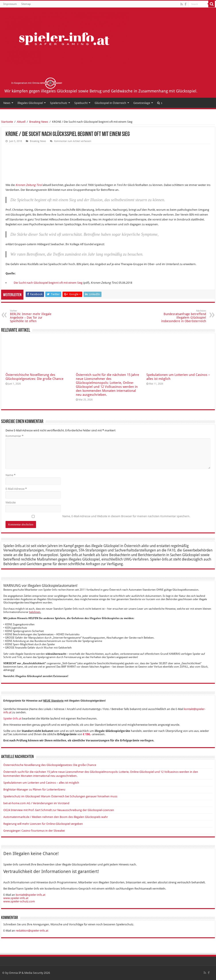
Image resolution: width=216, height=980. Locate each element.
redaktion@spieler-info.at (32, 931)
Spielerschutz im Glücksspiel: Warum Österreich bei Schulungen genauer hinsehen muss (60, 796)
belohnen (35, 612)
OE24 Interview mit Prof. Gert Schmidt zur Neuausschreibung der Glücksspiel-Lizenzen (59, 810)
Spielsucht (81, 103)
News (7, 103)
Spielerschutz (59, 103)
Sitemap (26, 4)
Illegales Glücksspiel (30, 103)
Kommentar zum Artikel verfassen (73, 141)
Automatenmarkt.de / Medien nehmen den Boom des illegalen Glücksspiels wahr (56, 817)
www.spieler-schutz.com (19, 901)
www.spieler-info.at (16, 898)
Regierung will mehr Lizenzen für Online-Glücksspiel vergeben (43, 824)
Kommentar (14, 436)
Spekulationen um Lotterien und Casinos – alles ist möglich (41, 783)
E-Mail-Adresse (16, 489)
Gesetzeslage (142, 103)
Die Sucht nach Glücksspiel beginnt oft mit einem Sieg (48, 283)
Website (11, 502)
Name (11, 475)
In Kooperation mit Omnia (37, 83)
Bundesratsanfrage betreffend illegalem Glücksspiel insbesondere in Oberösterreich (183, 316)
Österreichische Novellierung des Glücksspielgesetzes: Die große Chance (34, 377)
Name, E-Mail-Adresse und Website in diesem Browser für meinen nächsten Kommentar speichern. (126, 516)
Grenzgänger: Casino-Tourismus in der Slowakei (34, 831)
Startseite (7, 122)
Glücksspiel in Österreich (110, 103)
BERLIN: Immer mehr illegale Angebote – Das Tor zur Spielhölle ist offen (33, 316)
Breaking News (39, 122)
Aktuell (21, 122)
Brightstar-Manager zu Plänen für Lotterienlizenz (34, 790)
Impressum (10, 4)
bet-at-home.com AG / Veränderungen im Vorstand (36, 803)
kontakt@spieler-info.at (31, 895)
